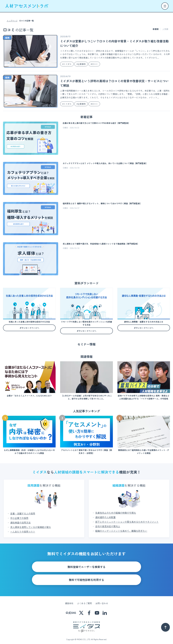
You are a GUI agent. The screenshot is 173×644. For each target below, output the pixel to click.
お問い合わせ (102, 601)
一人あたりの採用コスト (23, 529)
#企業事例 (81, 64)
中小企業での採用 (19, 516)
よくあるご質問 (84, 601)
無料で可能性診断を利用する (86, 578)
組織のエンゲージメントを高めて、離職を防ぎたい (121, 529)
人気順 (165, 29)
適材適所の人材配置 (105, 515)
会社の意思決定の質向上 (108, 524)
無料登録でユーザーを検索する (86, 565)
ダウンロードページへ (29, 328)
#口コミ (94, 64)
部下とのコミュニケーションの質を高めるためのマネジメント (127, 520)
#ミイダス (67, 64)
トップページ (12, 21)
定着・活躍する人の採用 (23, 511)
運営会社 (69, 601)
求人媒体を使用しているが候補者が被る (31, 525)
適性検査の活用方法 (20, 520)
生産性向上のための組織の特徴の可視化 (116, 511)
